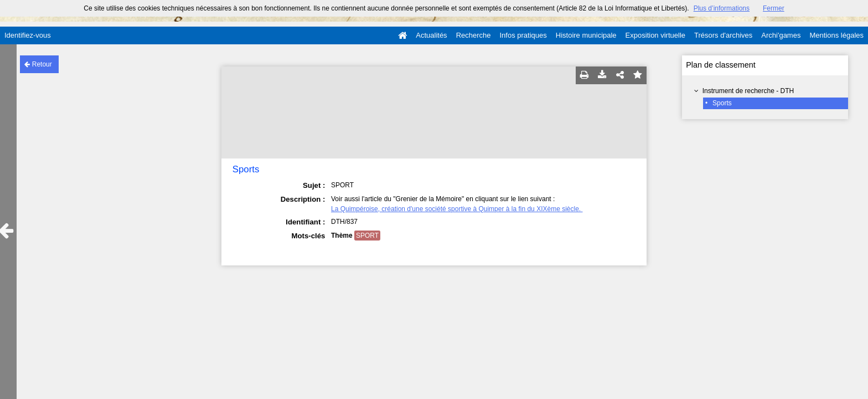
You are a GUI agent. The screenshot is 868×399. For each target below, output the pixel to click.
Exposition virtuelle (655, 35)
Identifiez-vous (28, 35)
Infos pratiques (523, 35)
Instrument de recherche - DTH (748, 91)
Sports (722, 103)
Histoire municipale (586, 35)
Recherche (474, 35)
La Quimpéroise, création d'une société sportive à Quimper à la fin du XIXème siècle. (457, 209)
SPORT (367, 236)
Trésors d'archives (723, 35)
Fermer (774, 8)
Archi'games (781, 35)
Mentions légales (836, 35)
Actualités (431, 35)
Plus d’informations (722, 8)
